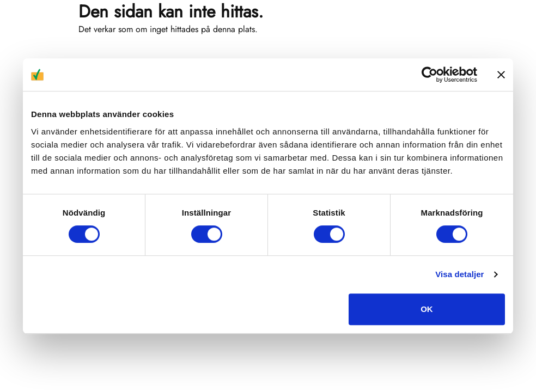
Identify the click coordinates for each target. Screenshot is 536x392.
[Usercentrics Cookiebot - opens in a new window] (430, 75)
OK (427, 309)
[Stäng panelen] (501, 75)
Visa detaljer (459, 274)
